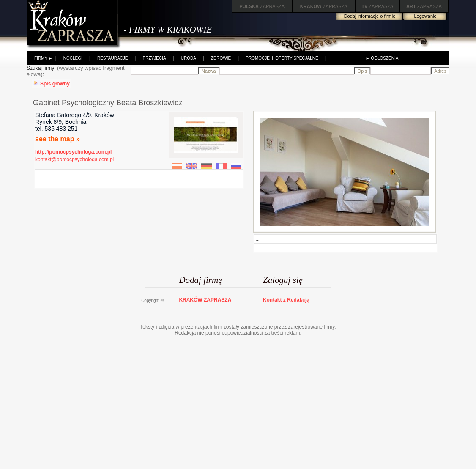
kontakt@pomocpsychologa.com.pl (74, 159)
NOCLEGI (73, 58)
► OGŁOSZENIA (382, 58)
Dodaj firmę (200, 280)
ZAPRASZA (262, 6)
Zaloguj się (283, 280)
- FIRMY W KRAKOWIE (168, 30)
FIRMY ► (44, 58)
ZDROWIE (221, 58)
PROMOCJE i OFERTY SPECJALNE (282, 58)
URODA (189, 58)
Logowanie (425, 16)
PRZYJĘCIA (155, 58)
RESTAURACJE (113, 58)
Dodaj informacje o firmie (370, 16)
